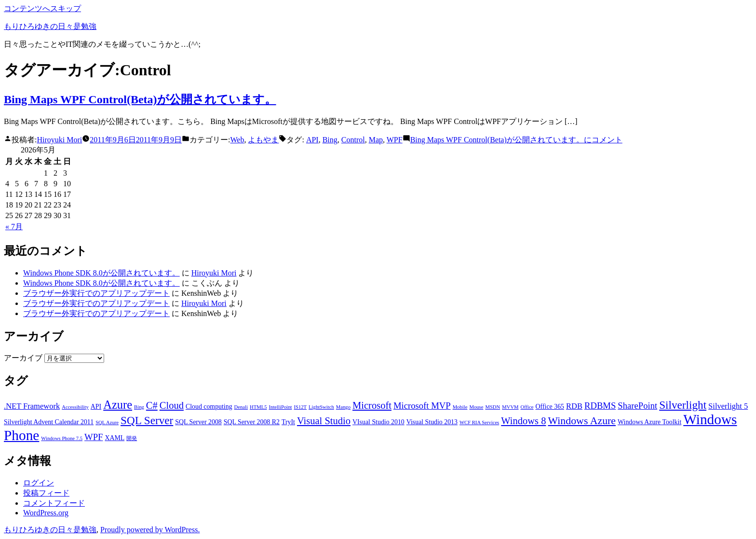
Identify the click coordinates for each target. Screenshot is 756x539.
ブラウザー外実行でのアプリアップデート (96, 293)
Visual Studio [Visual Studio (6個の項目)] (324, 421)
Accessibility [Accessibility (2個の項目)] (75, 407)
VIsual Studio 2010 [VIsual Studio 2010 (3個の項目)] (378, 422)
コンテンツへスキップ (42, 8)
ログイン (39, 483)
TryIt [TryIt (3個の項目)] (288, 422)
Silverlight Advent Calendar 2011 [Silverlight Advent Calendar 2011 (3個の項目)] (49, 422)
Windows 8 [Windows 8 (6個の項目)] (523, 421)
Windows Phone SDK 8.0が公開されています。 (101, 273)
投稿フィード (46, 493)
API (312, 140)
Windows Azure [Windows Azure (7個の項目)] (582, 421)
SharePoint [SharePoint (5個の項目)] (637, 406)
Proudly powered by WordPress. (150, 530)
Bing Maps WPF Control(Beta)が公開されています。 (140, 99)
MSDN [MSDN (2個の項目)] (493, 407)
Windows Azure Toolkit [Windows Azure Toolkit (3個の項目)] (649, 422)
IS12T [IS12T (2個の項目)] (300, 407)
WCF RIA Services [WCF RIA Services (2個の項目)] (479, 422)
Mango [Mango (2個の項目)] (343, 407)
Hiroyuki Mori (59, 140)
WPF (395, 140)
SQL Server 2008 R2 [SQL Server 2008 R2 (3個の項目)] (252, 422)
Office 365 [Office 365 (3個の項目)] (550, 407)
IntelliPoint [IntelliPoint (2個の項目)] (281, 407)
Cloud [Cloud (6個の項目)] (172, 405)
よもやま (263, 140)
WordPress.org (46, 513)
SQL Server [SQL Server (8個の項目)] (147, 420)
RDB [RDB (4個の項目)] (574, 406)
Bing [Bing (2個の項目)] (139, 407)
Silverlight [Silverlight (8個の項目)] (683, 405)
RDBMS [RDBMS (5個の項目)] (600, 406)
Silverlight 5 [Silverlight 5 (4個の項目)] (728, 406)
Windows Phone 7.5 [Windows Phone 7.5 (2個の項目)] (62, 438)
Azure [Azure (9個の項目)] (118, 405)
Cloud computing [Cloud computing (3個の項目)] (209, 407)
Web (237, 140)
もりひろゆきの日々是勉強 (50, 26)
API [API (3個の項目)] (96, 407)
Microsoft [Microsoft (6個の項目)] (372, 405)
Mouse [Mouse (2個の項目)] (476, 407)
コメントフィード (54, 503)
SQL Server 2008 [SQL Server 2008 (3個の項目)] (198, 422)
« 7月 (14, 227)
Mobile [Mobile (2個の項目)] (460, 407)
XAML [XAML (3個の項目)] (115, 438)
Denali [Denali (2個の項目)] (241, 407)
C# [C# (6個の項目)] (152, 405)
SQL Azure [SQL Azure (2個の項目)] (107, 422)
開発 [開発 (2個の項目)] (132, 438)
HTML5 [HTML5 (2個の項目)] (258, 407)
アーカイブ (23, 358)
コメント (516, 140)
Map (376, 140)
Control (353, 140)
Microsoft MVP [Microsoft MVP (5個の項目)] (422, 406)
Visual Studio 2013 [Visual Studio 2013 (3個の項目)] (432, 422)
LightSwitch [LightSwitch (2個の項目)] (321, 407)
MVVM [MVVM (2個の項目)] (510, 407)
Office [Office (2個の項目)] (527, 407)
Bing (330, 140)
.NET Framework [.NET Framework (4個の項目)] (32, 406)
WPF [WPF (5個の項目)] (94, 437)
